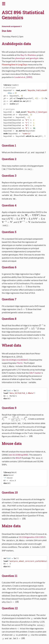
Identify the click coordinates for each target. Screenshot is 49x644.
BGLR (18, 458)
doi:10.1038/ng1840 (18, 455)
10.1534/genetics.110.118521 (32, 537)
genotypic (34, 58)
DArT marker (35, 373)
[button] (4, 5)
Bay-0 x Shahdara (28, 55)
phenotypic (20, 58)
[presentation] (32, 215)
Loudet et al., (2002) (23, 77)
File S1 (20, 363)
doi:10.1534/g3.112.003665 (15, 360)
